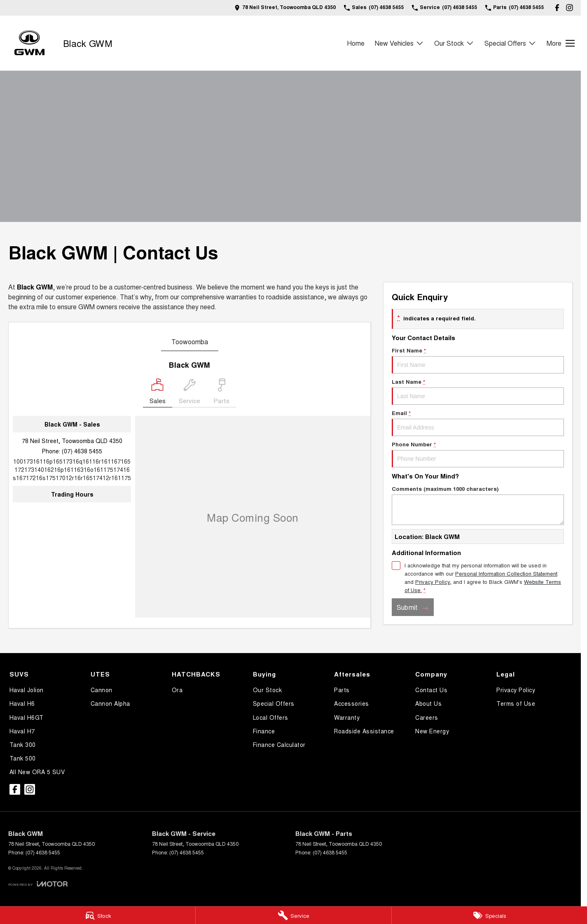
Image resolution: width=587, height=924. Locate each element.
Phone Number (478, 454)
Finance (264, 731)
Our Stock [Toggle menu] (454, 43)
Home (356, 43)
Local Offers (271, 717)
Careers (427, 717)
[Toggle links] (38, 884)
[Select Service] (189, 393)
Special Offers (274, 703)
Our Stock (268, 690)
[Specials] (489, 915)
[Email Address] (72, 469)
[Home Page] (29, 43)
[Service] (293, 915)
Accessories (352, 703)
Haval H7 (22, 731)
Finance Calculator (279, 744)
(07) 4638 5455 (82, 451)
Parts (342, 690)
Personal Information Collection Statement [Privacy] (506, 573)
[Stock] (98, 915)
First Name (478, 360)
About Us (428, 703)
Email (478, 422)
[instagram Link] (569, 8)
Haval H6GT (27, 717)
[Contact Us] (285, 8)
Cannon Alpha (110, 703)
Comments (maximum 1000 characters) (478, 505)
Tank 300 (23, 744)
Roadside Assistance (364, 731)
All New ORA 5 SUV (37, 772)
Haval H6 (22, 703)
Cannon (102, 690)
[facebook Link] (557, 8)
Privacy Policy (516, 690)
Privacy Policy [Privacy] (433, 582)
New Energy (432, 731)
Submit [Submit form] (407, 607)
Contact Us (431, 690)
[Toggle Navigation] (561, 43)
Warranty (347, 717)
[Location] (158, 393)
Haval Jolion (27, 690)
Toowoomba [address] (190, 342)
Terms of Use (516, 703)
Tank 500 (23, 758)
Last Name (478, 391)
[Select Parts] (221, 393)
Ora (177, 690)
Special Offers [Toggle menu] (510, 43)
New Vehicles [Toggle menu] (399, 43)
